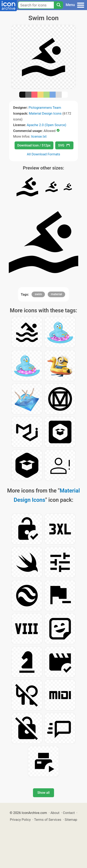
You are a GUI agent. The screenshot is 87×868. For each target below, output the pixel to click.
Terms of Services (48, 820)
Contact (69, 813)
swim (38, 294)
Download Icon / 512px (34, 145)
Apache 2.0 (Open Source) (46, 125)
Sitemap (71, 820)
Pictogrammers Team (45, 108)
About (55, 813)
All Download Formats (44, 154)
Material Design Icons (45, 113)
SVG (64, 145)
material (56, 294)
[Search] (58, 5)
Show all (43, 793)
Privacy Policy (20, 820)
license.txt (39, 136)
